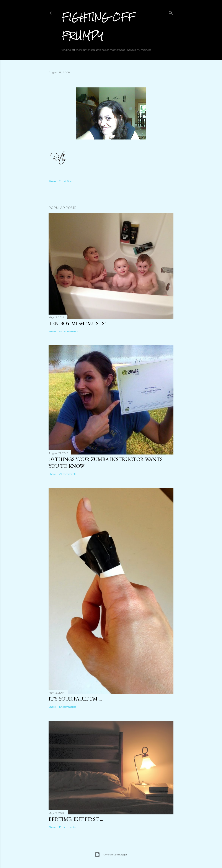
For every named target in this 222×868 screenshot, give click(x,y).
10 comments (68, 707)
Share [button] (52, 181)
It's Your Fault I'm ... (75, 699)
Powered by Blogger (111, 855)
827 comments (69, 331)
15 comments (67, 827)
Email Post (66, 181)
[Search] (171, 12)
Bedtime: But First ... (76, 819)
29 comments (68, 474)
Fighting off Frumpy (98, 26)
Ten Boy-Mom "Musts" (77, 323)
